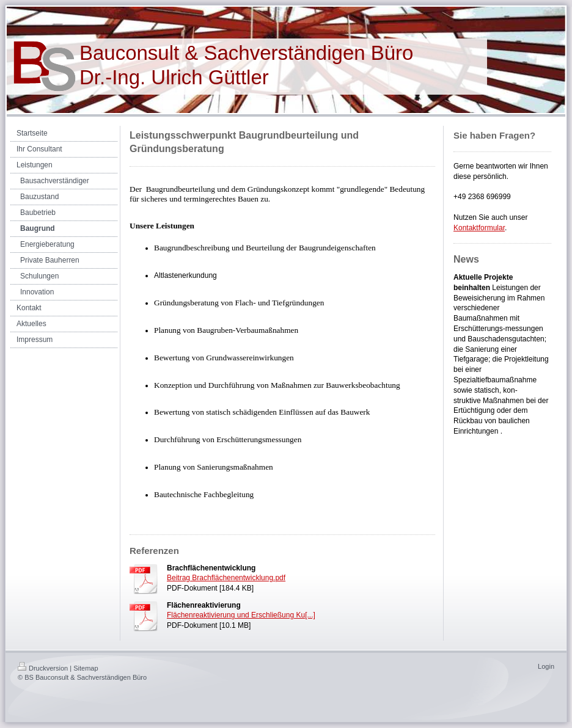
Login (546, 666)
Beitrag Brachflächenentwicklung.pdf (226, 578)
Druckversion (43, 668)
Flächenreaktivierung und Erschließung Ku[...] (241, 615)
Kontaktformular (479, 228)
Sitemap (86, 668)
